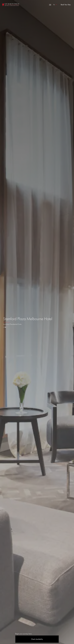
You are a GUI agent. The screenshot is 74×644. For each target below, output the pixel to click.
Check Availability (37, 639)
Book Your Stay (66, 5)
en (54, 5)
